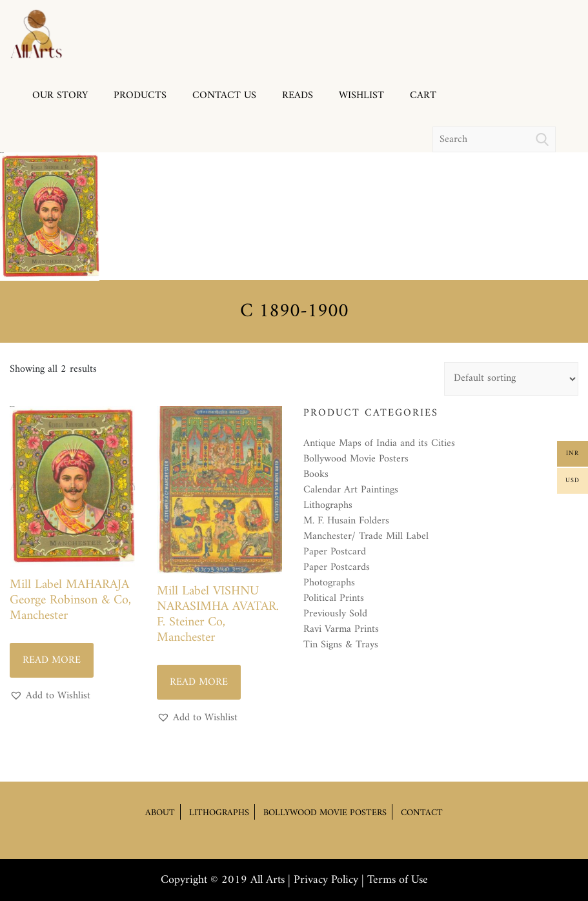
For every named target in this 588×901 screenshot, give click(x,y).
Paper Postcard (335, 552)
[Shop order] (511, 379)
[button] (50, 696)
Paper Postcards (337, 567)
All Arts (268, 880)
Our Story (60, 96)
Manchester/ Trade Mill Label (366, 536)
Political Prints (334, 598)
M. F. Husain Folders (346, 521)
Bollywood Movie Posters (356, 459)
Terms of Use (398, 880)
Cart (423, 96)
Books (316, 474)
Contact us (224, 96)
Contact (422, 812)
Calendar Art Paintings (351, 490)
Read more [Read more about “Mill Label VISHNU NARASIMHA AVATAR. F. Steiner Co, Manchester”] (199, 682)
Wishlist (361, 96)
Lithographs (328, 505)
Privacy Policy (326, 880)
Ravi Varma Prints (341, 629)
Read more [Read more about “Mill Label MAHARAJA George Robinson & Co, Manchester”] (52, 660)
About (160, 812)
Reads (298, 96)
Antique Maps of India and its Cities (379, 443)
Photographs (329, 583)
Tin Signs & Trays (341, 645)
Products (140, 96)
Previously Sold (335, 614)
